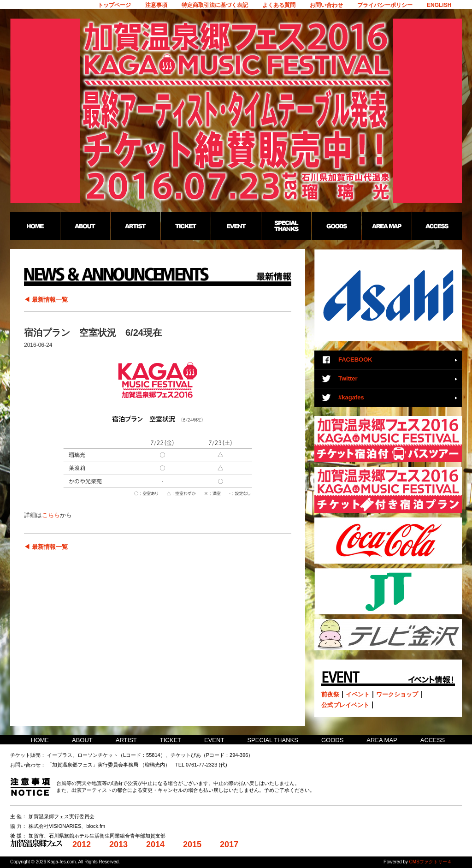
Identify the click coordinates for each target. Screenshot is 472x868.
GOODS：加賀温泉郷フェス (336, 226)
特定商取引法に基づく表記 (215, 5)
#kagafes (351, 397)
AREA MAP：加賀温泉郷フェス (386, 226)
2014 (155, 844)
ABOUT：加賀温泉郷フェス (85, 226)
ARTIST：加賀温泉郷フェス (135, 226)
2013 (118, 844)
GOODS (332, 740)
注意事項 (156, 5)
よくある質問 (279, 5)
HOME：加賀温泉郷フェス (35, 226)
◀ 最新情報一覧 (46, 300)
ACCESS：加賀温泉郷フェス (437, 226)
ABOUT (82, 740)
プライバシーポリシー (385, 5)
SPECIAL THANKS (273, 740)
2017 (229, 844)
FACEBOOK (355, 360)
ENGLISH (439, 5)
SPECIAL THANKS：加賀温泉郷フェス (286, 226)
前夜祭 (330, 694)
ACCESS (433, 740)
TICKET (171, 740)
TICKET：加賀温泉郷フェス (186, 226)
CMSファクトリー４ (431, 862)
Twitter (348, 378)
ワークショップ (397, 694)
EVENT (214, 740)
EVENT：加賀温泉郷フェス (236, 226)
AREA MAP (382, 740)
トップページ (114, 5)
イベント (358, 694)
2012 (82, 844)
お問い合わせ (326, 5)
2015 (192, 844)
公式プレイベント (345, 705)
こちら (51, 515)
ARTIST (126, 740)
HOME (40, 740)
